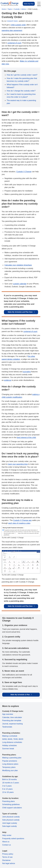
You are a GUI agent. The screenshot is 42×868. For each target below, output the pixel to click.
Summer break (8, 749)
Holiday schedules (10, 745)
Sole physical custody (11, 820)
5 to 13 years (7, 789)
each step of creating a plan (19, 523)
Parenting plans (8, 801)
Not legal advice (9, 863)
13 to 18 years (8, 792)
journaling (27, 372)
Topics (10, 9)
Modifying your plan (10, 770)
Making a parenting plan (12, 758)
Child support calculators (12, 808)
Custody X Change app (22, 520)
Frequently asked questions (13, 839)
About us (6, 842)
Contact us (6, 845)
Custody (17, 9)
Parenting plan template (12, 721)
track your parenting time (18, 464)
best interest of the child (26, 437)
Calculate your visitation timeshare (18, 265)
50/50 (4, 739)
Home (4, 9)
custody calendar (20, 284)
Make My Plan (29, 4)
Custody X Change (24, 172)
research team (12, 21)
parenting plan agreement (12, 30)
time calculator (16, 717)
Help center (7, 835)
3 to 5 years (7, 786)
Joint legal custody (10, 823)
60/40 (10, 739)
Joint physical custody (11, 817)
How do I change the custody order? (21, 91)
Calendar (6, 717)
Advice (24, 9)
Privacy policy (8, 854)
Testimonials (7, 727)
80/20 (21, 739)
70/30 (15, 739)
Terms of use (7, 857)
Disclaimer (6, 860)
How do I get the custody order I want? (22, 75)
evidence (8, 380)
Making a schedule (10, 736)
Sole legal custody (10, 826)
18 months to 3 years (11, 783)
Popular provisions (10, 761)
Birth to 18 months (10, 779)
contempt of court (14, 43)
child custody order (18, 25)
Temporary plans (9, 767)
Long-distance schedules (12, 742)
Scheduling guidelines (11, 804)
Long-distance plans (10, 764)
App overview (8, 714)
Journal (5, 724)
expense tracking (16, 724)
